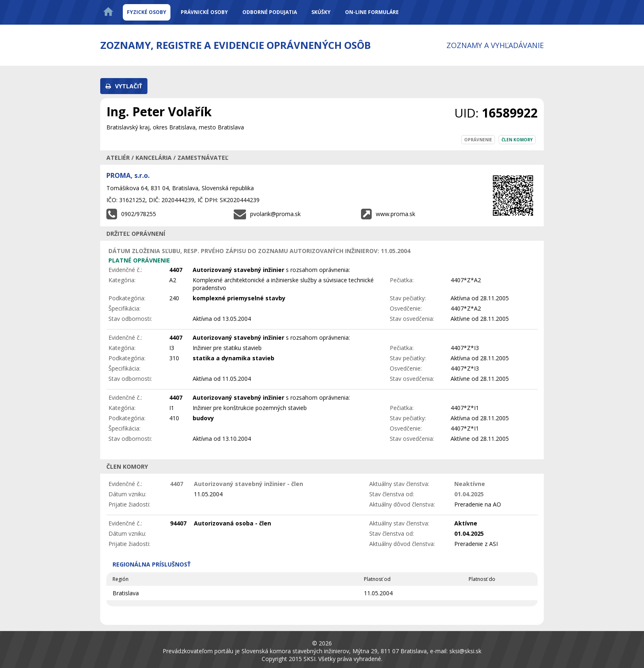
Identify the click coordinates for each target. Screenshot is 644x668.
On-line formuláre (372, 12)
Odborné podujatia (270, 12)
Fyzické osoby (147, 12)
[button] (124, 86)
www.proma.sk (396, 214)
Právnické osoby (204, 12)
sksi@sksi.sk (465, 651)
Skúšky (321, 12)
